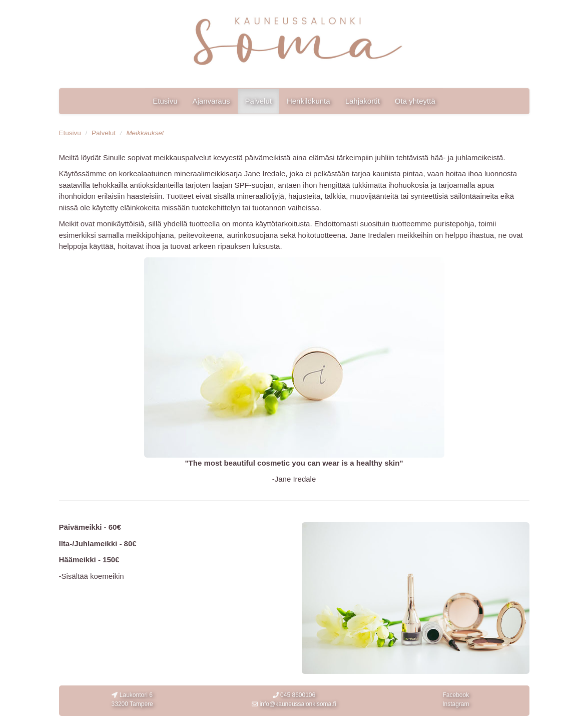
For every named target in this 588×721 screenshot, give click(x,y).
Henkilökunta (309, 101)
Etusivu (165, 101)
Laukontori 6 (132, 700)
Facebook (456, 695)
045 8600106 (294, 695)
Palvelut (258, 101)
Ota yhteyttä (415, 101)
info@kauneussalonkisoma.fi (294, 704)
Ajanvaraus (211, 101)
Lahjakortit (363, 101)
